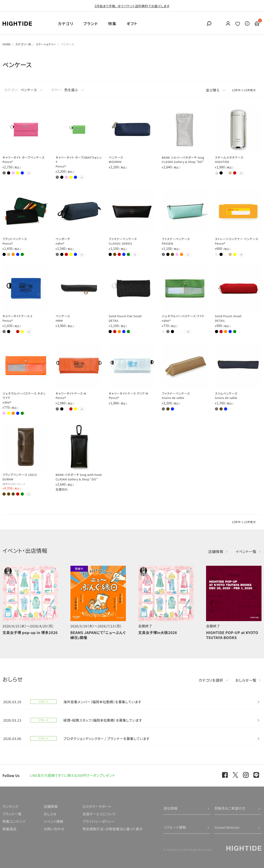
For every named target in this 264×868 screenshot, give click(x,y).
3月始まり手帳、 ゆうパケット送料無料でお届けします (132, 6)
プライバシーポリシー (99, 821)
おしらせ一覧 (246, 680)
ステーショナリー (46, 44)
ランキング (10, 806)
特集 (112, 23)
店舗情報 (216, 551)
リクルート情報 (175, 827)
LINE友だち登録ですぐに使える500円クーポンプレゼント (72, 775)
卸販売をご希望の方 (230, 808)
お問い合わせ (54, 829)
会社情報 (171, 808)
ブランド (91, 23)
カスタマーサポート (97, 806)
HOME (7, 44)
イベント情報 (53, 821)
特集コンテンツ (14, 821)
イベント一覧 (246, 551)
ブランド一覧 (12, 814)
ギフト (132, 23)
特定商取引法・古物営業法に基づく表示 (113, 829)
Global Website (227, 827)
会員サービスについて (99, 814)
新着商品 (10, 829)
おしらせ (50, 814)
